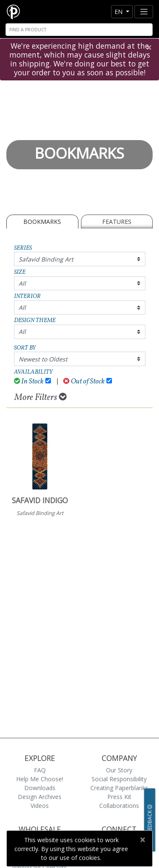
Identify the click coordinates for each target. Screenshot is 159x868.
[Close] (149, 47)
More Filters (40, 397)
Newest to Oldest (43, 359)
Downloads (40, 788)
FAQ (40, 770)
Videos (40, 806)
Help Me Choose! (40, 779)
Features (117, 222)
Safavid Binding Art (46, 259)
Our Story (119, 770)
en (119, 12)
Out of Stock (84, 382)
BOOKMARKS (42, 222)
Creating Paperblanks (119, 788)
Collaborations (119, 806)
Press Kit (119, 797)
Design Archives (40, 797)
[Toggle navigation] (144, 12)
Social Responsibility (119, 779)
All (22, 283)
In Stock (29, 382)
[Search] (79, 30)
